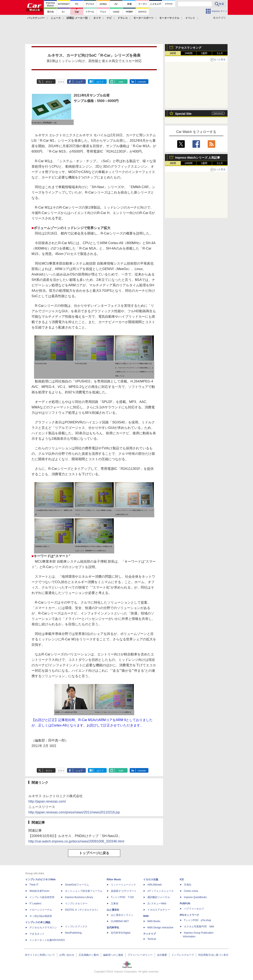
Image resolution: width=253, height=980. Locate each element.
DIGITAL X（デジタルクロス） (82, 910)
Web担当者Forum (39, 891)
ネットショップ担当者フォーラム (84, 891)
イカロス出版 (151, 879)
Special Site (183, 114)
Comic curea (191, 891)
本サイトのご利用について (40, 955)
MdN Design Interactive (160, 928)
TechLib (152, 939)
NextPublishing (73, 933)
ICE (182, 879)
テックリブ (149, 934)
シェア (79, 82)
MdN (146, 916)
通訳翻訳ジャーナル (159, 897)
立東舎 (115, 904)
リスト (61, 82)
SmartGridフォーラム (77, 885)
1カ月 (220, 53)
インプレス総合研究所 (42, 897)
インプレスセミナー (76, 904)
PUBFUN (185, 904)
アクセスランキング (188, 48)
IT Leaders (35, 904)
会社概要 (162, 955)
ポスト (49, 82)
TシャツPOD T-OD (122, 897)
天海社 (188, 885)
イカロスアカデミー (159, 910)
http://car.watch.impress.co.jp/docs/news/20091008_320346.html (76, 841)
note (121, 82)
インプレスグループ (183, 955)
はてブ (100, 82)
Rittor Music (114, 879)
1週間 (204, 53)
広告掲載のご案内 (89, 955)
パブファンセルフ (194, 909)
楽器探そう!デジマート (124, 891)
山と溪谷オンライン (122, 915)
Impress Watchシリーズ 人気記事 (198, 158)
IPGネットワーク (189, 915)
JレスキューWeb (157, 904)
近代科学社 (113, 928)
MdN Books (154, 921)
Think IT (34, 885)
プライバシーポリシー (140, 955)
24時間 (188, 53)
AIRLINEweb (155, 885)
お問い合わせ (67, 955)
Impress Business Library (79, 897)
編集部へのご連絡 (113, 955)
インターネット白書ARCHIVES (47, 940)
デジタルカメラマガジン (43, 928)
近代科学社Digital (121, 933)
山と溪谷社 (113, 910)
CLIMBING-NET (120, 921)
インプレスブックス (76, 926)
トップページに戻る (94, 853)
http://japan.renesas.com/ (47, 801)
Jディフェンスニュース (161, 891)
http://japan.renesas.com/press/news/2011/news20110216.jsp (74, 812)
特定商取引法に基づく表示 (213, 955)
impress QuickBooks (195, 897)
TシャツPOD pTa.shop (197, 920)
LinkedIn (142, 82)
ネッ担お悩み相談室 (41, 916)
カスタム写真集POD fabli (199, 926)
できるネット (37, 934)
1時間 (173, 53)
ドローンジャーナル (41, 910)
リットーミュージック (123, 885)
